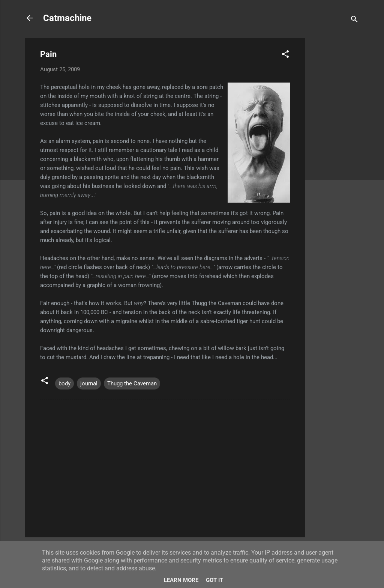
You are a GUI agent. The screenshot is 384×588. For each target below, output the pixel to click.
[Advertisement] (335, 151)
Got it (214, 580)
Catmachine (67, 18)
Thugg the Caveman (132, 383)
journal (89, 383)
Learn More (181, 580)
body (64, 383)
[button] (285, 55)
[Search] (354, 20)
